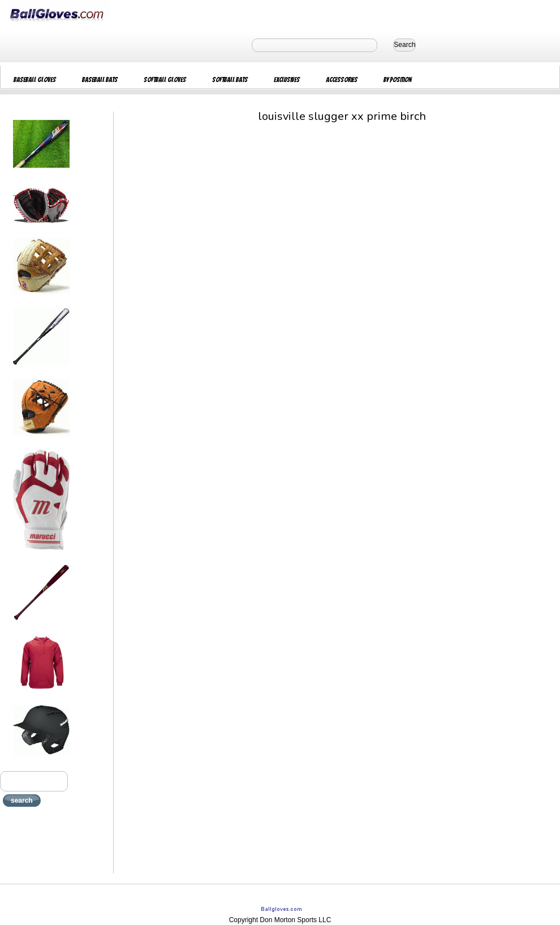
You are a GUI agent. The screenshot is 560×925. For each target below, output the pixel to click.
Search (404, 45)
